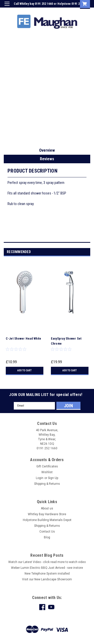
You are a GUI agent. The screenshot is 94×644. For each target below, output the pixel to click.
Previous (80, 252)
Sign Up (66, 11)
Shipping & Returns (47, 484)
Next (87, 252)
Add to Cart (24, 370)
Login (52, 11)
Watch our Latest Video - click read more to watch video (47, 562)
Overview (47, 150)
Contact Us (47, 532)
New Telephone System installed (47, 574)
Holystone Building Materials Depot (47, 520)
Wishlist (47, 472)
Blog (47, 537)
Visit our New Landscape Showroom (47, 579)
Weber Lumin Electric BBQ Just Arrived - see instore (47, 568)
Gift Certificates (47, 466)
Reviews (47, 159)
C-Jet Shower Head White (24, 339)
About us (47, 508)
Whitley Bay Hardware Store (47, 514)
